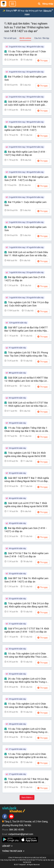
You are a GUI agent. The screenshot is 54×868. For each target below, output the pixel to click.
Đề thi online (25, 38)
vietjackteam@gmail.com (21, 834)
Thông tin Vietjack (13, 851)
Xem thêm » (27, 797)
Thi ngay (43, 61)
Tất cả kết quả (10, 38)
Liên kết (7, 846)
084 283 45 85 (17, 830)
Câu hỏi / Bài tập (42, 38)
